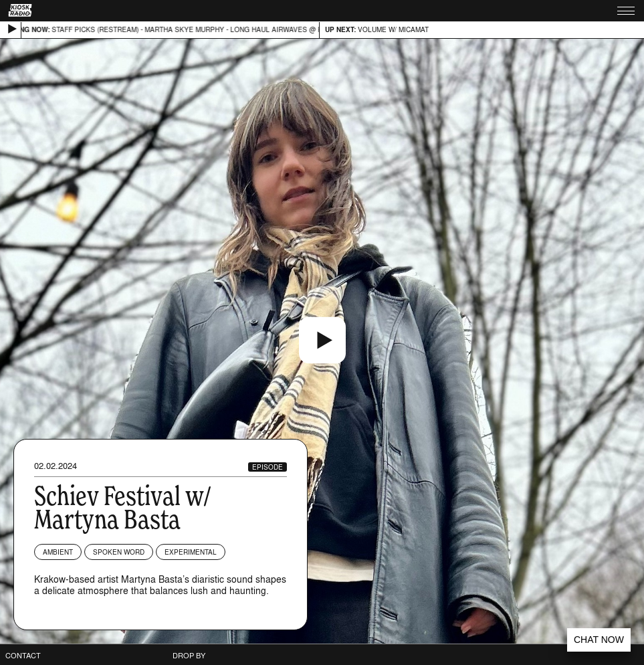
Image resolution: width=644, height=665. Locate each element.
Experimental (191, 552)
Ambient (58, 552)
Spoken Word (119, 552)
